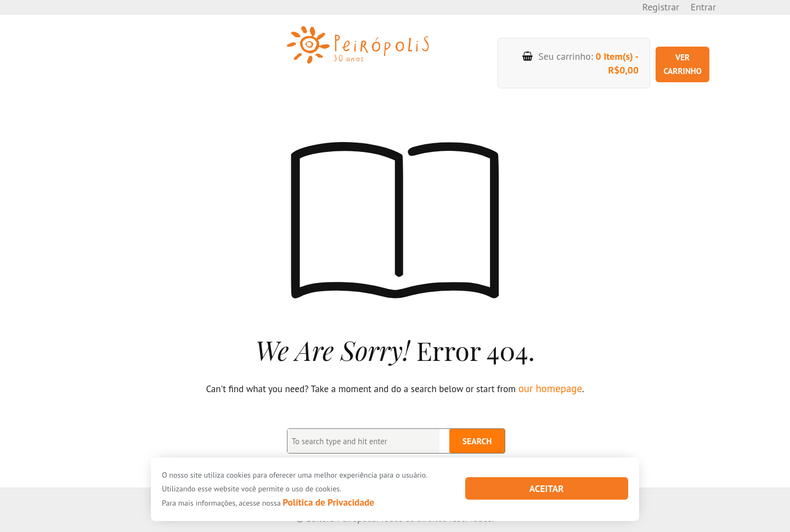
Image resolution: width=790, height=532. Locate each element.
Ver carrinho (675, 55)
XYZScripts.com (437, 525)
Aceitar (547, 489)
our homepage (550, 371)
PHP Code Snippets (357, 525)
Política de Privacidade (320, 503)
